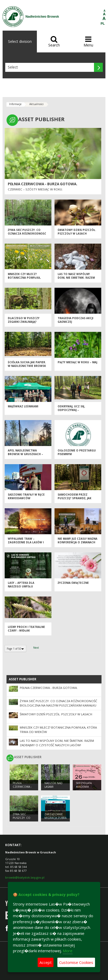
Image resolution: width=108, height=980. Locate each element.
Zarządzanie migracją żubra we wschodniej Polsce (55, 820)
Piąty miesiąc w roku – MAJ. (78, 362)
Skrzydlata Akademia (84, 785)
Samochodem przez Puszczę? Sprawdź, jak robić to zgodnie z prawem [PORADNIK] (75, 500)
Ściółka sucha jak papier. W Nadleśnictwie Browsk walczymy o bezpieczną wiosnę (27, 368)
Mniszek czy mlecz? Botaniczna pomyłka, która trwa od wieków (26, 278)
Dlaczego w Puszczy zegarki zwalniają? (24, 320)
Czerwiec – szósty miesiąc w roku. (35, 189)
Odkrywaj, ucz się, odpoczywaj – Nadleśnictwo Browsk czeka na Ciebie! (75, 412)
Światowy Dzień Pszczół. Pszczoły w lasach (77, 232)
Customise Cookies (76, 962)
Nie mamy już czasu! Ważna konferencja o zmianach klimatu (77, 542)
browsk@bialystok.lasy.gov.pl (25, 877)
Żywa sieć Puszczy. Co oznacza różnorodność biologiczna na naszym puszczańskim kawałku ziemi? (58, 705)
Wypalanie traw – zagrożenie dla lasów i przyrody (26, 542)
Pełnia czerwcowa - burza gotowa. (43, 184)
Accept (46, 962)
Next (36, 648)
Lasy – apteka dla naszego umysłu (21, 585)
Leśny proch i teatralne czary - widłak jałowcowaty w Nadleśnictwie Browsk (26, 633)
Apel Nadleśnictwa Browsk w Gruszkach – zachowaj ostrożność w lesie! (27, 456)
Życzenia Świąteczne (73, 583)
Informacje (15, 104)
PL (103, 24)
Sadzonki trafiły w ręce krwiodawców (26, 496)
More (68, 951)
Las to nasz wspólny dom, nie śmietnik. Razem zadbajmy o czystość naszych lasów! (76, 280)
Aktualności (36, 104)
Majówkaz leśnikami (23, 406)
